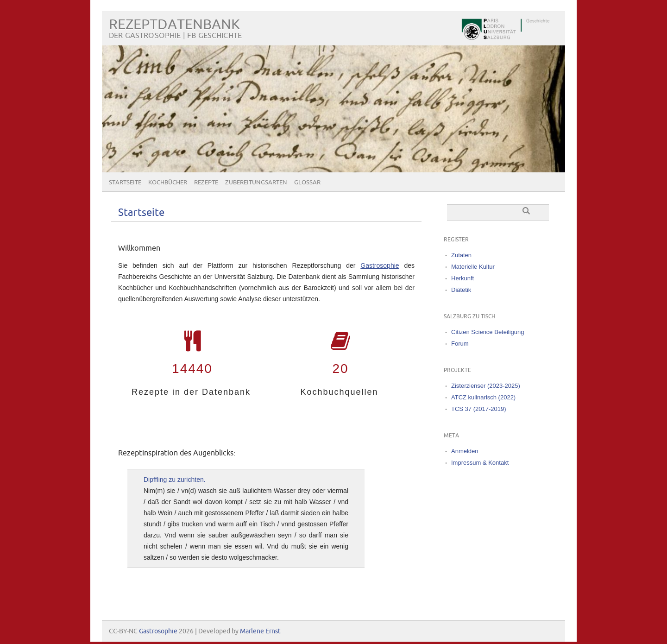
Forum (460, 344)
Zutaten (461, 255)
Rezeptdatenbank (174, 25)
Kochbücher (168, 183)
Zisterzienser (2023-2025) (486, 386)
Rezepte (206, 183)
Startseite (125, 183)
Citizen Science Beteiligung (488, 332)
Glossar (307, 183)
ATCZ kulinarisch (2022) (483, 397)
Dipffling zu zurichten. (175, 480)
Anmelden (465, 451)
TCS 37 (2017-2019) (479, 409)
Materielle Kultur (473, 267)
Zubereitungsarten (256, 183)
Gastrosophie (380, 265)
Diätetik (461, 290)
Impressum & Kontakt (480, 463)
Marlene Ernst (260, 631)
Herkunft (462, 278)
